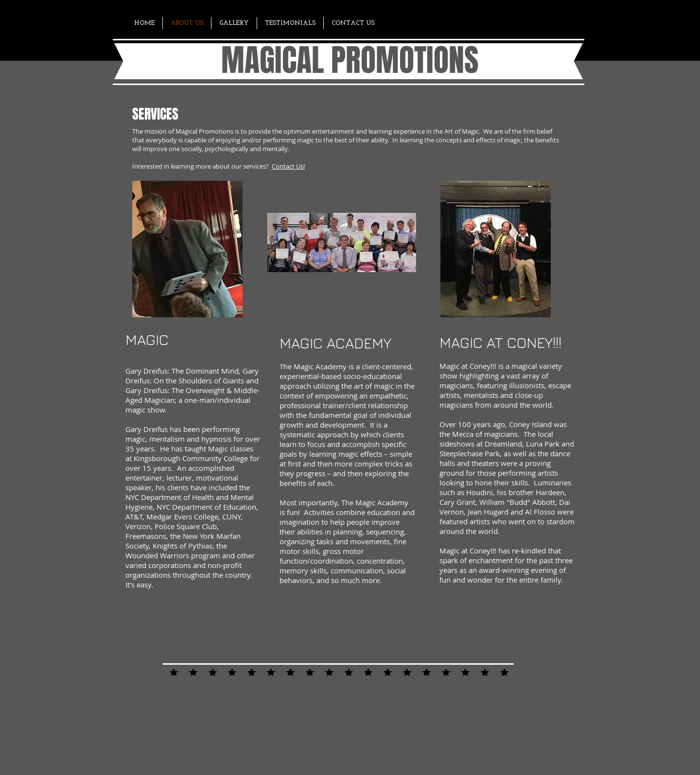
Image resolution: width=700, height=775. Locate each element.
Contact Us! (288, 166)
